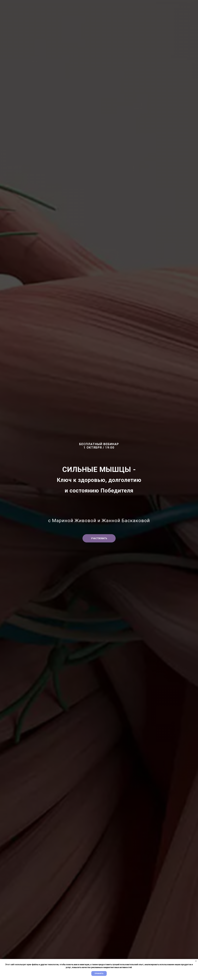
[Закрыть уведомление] (196, 961)
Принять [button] (99, 973)
